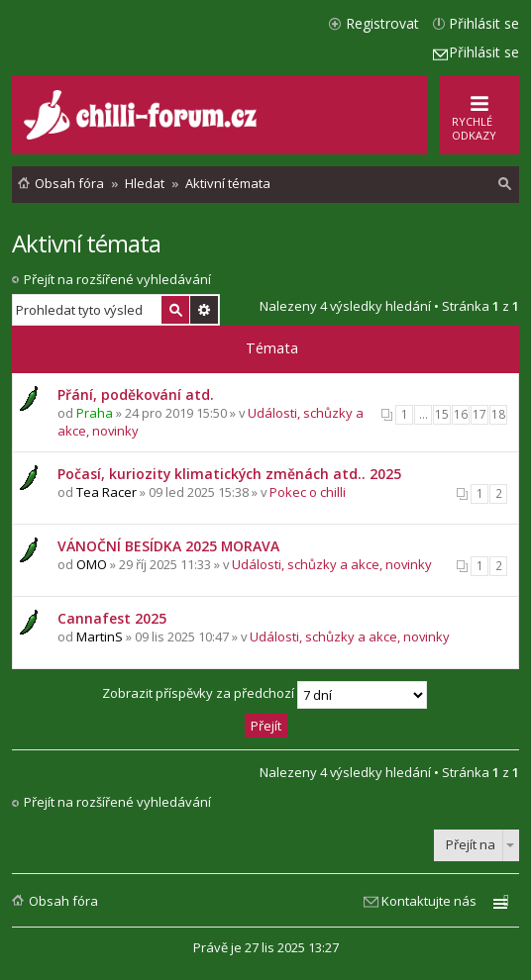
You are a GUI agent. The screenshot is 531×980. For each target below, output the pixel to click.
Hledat (175, 310)
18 (498, 414)
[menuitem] (505, 184)
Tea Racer (106, 492)
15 (442, 414)
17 (479, 414)
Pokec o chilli (308, 492)
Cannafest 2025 (112, 618)
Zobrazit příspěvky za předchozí (265, 695)
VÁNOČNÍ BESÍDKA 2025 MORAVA (168, 546)
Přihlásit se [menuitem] (484, 23)
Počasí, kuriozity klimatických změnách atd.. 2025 (229, 474)
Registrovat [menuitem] (382, 23)
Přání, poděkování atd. (136, 394)
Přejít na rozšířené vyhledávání (117, 279)
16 (461, 414)
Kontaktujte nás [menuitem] (429, 901)
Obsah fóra (63, 901)
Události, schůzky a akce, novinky (332, 564)
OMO (92, 564)
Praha (95, 413)
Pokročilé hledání (204, 310)
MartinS (100, 637)
